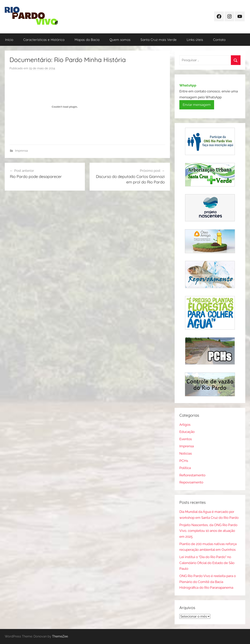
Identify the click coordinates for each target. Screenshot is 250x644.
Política (185, 468)
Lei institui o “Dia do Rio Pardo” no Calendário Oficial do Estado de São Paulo (207, 563)
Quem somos (120, 40)
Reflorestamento (192, 475)
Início (9, 40)
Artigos (185, 425)
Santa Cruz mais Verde (159, 40)
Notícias (186, 453)
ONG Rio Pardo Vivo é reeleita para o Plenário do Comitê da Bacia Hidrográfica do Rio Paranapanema (208, 582)
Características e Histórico (44, 40)
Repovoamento (191, 482)
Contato (219, 40)
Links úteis (195, 40)
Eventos (186, 439)
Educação (187, 432)
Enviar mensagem (197, 105)
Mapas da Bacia (87, 40)
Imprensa (21, 151)
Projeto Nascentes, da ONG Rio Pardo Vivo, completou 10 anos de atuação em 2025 (208, 531)
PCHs (184, 461)
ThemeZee (60, 636)
